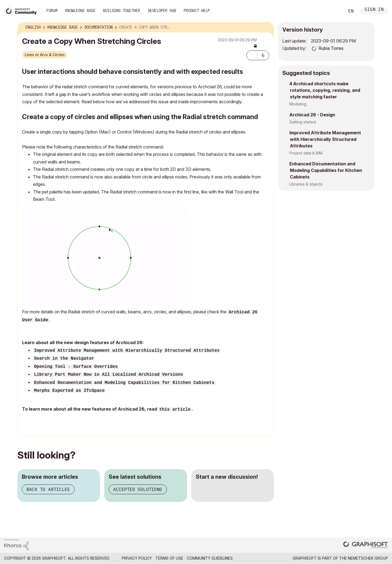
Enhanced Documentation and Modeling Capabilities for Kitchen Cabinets (124, 383)
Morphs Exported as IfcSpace (69, 391)
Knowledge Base (80, 11)
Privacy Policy (137, 558)
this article (175, 410)
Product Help (197, 11)
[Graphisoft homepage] (366, 545)
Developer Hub (162, 11)
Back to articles (48, 489)
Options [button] (266, 28)
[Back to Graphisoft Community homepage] (22, 10)
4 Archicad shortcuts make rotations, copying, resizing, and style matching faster (325, 90)
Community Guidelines (210, 558)
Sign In (374, 10)
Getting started (303, 122)
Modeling (298, 104)
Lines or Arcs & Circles (45, 55)
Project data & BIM (306, 153)
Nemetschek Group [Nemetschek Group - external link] (368, 558)
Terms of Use (169, 558)
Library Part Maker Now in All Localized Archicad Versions (108, 375)
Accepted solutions (138, 489)
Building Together (122, 11)
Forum (52, 11)
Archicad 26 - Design (312, 115)
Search (335, 11)
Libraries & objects (306, 184)
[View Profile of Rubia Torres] (331, 48)
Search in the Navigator (64, 359)
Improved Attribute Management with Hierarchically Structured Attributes (325, 139)
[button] (252, 55)
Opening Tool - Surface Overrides (76, 367)
